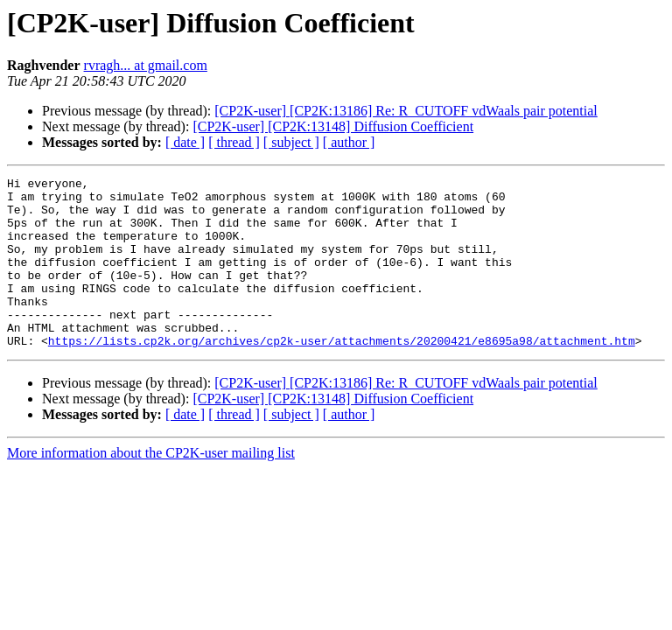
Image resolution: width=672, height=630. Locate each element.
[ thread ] (234, 142)
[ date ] (185, 142)
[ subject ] (291, 142)
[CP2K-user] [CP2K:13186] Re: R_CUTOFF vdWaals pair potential (406, 111)
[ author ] (349, 142)
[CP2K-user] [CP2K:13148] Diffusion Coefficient (333, 126)
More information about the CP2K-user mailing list (151, 487)
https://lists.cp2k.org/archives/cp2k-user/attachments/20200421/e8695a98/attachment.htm (342, 374)
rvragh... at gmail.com (146, 65)
